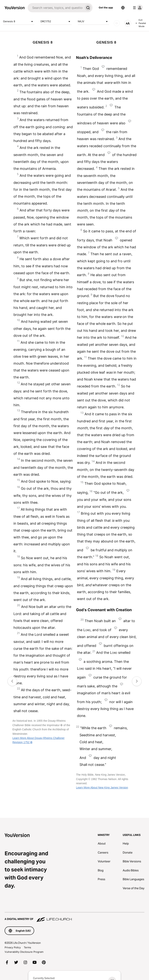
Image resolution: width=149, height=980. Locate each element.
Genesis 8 (19, 21)
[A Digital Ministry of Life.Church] (74, 917)
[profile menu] (137, 8)
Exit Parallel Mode (141, 23)
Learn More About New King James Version (102, 788)
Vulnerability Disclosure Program (24, 952)
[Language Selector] (123, 8)
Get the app (106, 7)
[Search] (55, 8)
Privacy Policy (13, 947)
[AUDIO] (117, 23)
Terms (27, 947)
